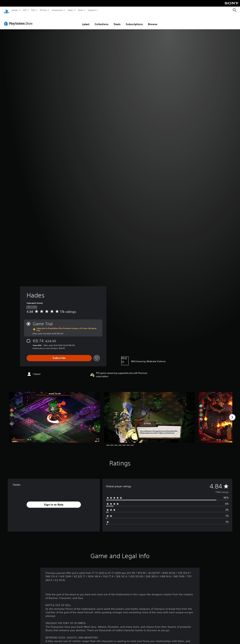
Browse (153, 21)
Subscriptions (134, 21)
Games (15, 10)
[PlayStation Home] (6, 10)
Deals (117, 21)
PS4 (33, 10)
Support (92, 10)
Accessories (57, 10)
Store (80, 10)
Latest (86, 21)
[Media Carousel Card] (55, 414)
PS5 (25, 10)
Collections (102, 21)
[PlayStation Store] (19, 20)
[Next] (232, 414)
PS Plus (43, 10)
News (71, 10)
